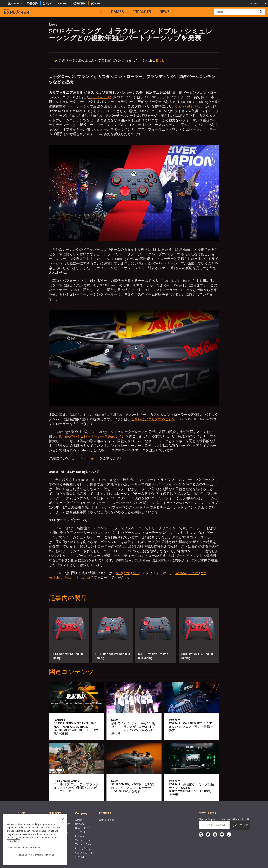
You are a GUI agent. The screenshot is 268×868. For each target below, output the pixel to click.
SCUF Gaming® (100, 97)
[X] (201, 835)
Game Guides (107, 820)
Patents (80, 836)
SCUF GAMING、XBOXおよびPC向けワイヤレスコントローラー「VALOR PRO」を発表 (133, 788)
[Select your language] (255, 3)
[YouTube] (222, 835)
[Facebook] (208, 835)
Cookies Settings (84, 853)
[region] (35, 840)
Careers (79, 824)
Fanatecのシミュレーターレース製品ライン (92, 437)
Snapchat (84, 578)
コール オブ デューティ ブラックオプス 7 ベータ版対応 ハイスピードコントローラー (76, 788)
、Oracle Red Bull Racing (189, 106)
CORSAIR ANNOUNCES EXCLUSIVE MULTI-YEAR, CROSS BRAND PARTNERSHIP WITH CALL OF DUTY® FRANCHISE (76, 728)
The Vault (81, 832)
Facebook (181, 573)
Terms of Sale (83, 845)
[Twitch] (229, 835)
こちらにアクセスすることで (153, 419)
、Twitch (67, 578)
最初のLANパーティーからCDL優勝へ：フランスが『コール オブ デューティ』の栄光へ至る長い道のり (133, 728)
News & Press (83, 828)
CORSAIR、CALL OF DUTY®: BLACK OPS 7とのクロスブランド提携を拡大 (191, 727)
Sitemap (80, 857)
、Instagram (197, 573)
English (161, 61)
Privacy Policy (83, 849)
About (78, 820)
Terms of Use (83, 840)
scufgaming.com (88, 458)
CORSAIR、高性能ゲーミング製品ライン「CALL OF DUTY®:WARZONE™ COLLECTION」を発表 (191, 790)
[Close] (63, 819)
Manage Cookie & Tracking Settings (35, 855)
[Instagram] (215, 835)
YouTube (55, 578)
